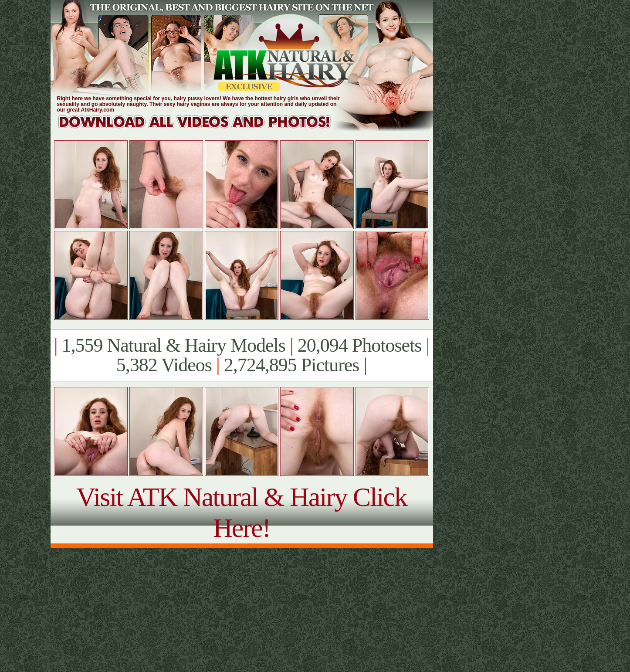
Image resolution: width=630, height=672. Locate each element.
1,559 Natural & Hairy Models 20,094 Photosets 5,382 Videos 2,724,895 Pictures (242, 355)
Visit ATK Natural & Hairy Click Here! (242, 512)
